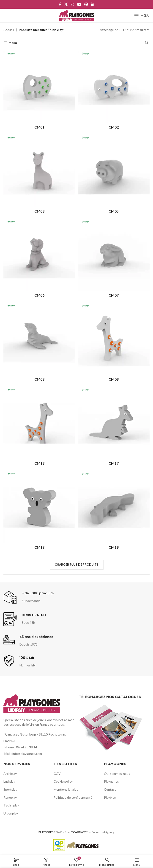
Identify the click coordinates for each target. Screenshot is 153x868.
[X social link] (66, 4)
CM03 (39, 211)
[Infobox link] (29, 597)
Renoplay (10, 797)
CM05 (114, 211)
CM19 (114, 547)
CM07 (114, 295)
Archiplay (10, 774)
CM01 (39, 127)
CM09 (114, 379)
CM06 (39, 295)
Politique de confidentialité (73, 797)
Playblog (110, 797)
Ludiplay (9, 781)
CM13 (39, 463)
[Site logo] (77, 15)
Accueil (9, 30)
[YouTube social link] (79, 4)
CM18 (39, 547)
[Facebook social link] (60, 4)
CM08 (39, 379)
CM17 (114, 463)
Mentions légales (66, 789)
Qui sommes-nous (117, 774)
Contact (110, 789)
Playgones (111, 781)
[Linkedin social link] (93, 4)
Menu (13, 43)
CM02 (114, 127)
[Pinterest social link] (86, 4)
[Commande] (146, 43)
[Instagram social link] (72, 4)
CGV (57, 774)
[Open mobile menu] (142, 16)
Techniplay (11, 805)
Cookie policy (63, 781)
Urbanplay (11, 813)
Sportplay (10, 789)
